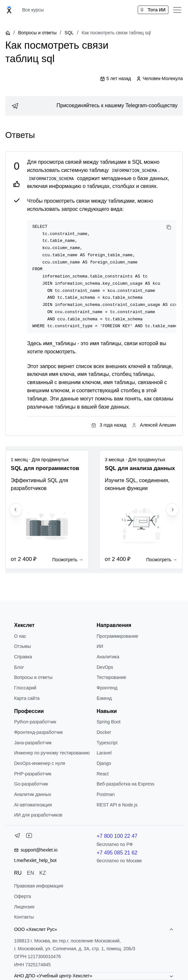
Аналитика (108, 657)
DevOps (105, 667)
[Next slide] (172, 510)
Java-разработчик (33, 743)
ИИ (100, 646)
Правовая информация (39, 886)
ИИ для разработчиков (38, 815)
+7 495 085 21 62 (117, 853)
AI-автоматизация (33, 805)
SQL (69, 33)
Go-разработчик (31, 784)
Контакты (24, 917)
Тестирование (111, 677)
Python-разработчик (35, 722)
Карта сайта (27, 698)
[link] (94, 106)
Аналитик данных (33, 794)
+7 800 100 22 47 (117, 836)
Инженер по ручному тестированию (52, 753)
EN (30, 873)
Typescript (107, 743)
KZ (43, 873)
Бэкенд (104, 698)
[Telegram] (17, 837)
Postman (106, 794)
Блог (19, 667)
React (103, 774)
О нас (20, 636)
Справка (23, 657)
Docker (104, 732)
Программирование (117, 636)
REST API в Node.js (117, 805)
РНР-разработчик (33, 774)
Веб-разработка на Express (125, 784)
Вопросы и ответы (37, 33)
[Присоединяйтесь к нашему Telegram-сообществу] (94, 106)
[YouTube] (29, 837)
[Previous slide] (16, 510)
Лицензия (24, 907)
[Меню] (177, 10)
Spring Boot (109, 722)
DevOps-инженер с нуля (39, 763)
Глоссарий (25, 688)
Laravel (104, 753)
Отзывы (22, 646)
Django (104, 763)
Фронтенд (107, 688)
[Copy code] (169, 227)
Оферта (23, 896)
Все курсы (33, 10)
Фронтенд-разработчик (38, 732)
